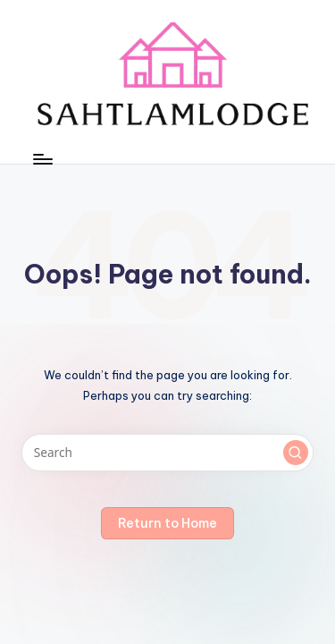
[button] (296, 453)
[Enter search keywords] (167, 453)
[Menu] (42, 159)
